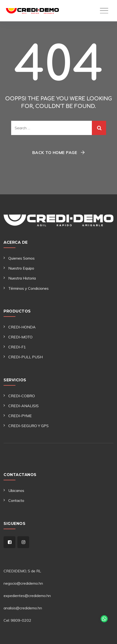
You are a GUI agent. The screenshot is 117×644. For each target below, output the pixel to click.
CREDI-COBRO (22, 396)
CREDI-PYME (20, 416)
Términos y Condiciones (28, 288)
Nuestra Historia (22, 278)
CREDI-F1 (17, 347)
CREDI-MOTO (20, 337)
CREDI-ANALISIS (23, 406)
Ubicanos (16, 490)
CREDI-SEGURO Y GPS (28, 426)
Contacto (16, 500)
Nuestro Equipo (21, 268)
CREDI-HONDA (22, 327)
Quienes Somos (21, 258)
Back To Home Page (55, 152)
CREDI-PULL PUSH (26, 357)
